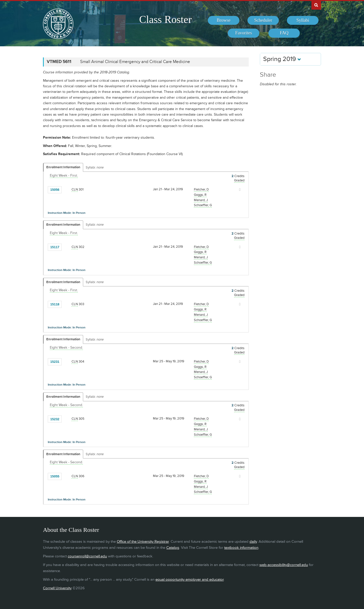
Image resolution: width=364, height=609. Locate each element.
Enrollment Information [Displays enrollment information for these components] (63, 167)
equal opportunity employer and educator (190, 580)
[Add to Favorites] (67, 189)
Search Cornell (316, 5)
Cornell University (57, 588)
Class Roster (165, 19)
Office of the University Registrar (143, 542)
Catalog (173, 548)
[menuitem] (224, 20)
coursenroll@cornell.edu (87, 556)
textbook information (241, 548)
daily (253, 542)
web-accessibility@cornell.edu (284, 565)
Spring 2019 (282, 59)
